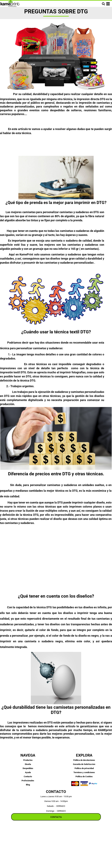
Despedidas (28, 768)
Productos (28, 760)
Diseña (28, 764)
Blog (28, 785)
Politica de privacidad (84, 768)
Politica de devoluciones (84, 760)
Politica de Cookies (84, 776)
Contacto (28, 776)
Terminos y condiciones (84, 772)
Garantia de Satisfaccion (84, 764)
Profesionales (28, 781)
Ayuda (28, 772)
